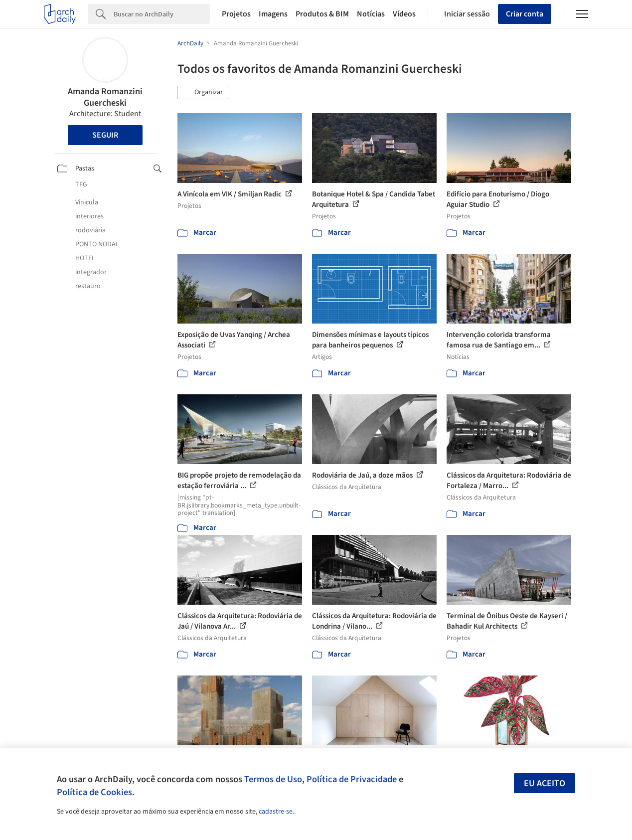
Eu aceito (545, 783)
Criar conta (525, 14)
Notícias (371, 14)
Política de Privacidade (352, 779)
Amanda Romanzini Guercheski (105, 97)
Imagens (273, 14)
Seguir (105, 135)
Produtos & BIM (322, 14)
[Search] (162, 14)
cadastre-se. (276, 812)
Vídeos (404, 14)
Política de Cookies (94, 792)
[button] (203, 93)
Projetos (236, 14)
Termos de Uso (273, 779)
